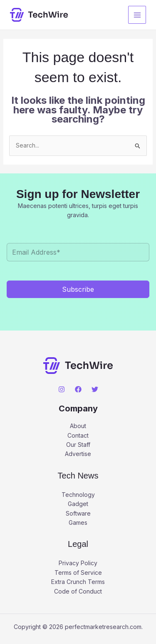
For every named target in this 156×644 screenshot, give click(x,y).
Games (78, 522)
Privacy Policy (78, 563)
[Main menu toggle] (137, 15)
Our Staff (78, 445)
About (78, 426)
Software (78, 513)
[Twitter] (95, 389)
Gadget (78, 504)
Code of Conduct (78, 591)
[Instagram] (62, 389)
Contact (78, 435)
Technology (78, 495)
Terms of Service (78, 573)
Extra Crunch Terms (78, 582)
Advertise (78, 454)
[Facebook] (78, 389)
